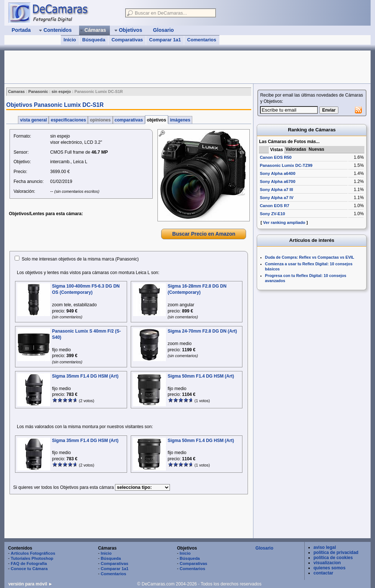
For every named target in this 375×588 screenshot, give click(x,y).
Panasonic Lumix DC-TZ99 (286, 165)
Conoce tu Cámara (29, 569)
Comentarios (202, 40)
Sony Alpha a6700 (277, 181)
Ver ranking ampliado (284, 222)
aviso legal (325, 547)
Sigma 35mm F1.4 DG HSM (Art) (85, 376)
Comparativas (127, 40)
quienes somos (329, 568)
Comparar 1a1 (165, 40)
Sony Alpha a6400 (277, 173)
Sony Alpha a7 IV (276, 198)
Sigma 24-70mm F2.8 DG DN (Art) (202, 331)
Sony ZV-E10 (272, 214)
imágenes (180, 120)
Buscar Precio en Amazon (204, 234)
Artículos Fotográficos (33, 553)
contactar (323, 573)
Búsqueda (94, 40)
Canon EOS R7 (274, 206)
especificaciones (68, 120)
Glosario (265, 548)
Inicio (70, 40)
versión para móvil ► (31, 584)
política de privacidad (336, 553)
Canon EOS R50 (276, 157)
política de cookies (333, 558)
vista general (33, 120)
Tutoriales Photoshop (32, 558)
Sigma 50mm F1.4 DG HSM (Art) (201, 376)
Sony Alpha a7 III (276, 190)
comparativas (129, 120)
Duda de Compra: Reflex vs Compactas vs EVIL (310, 257)
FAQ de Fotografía (29, 563)
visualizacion (327, 563)
